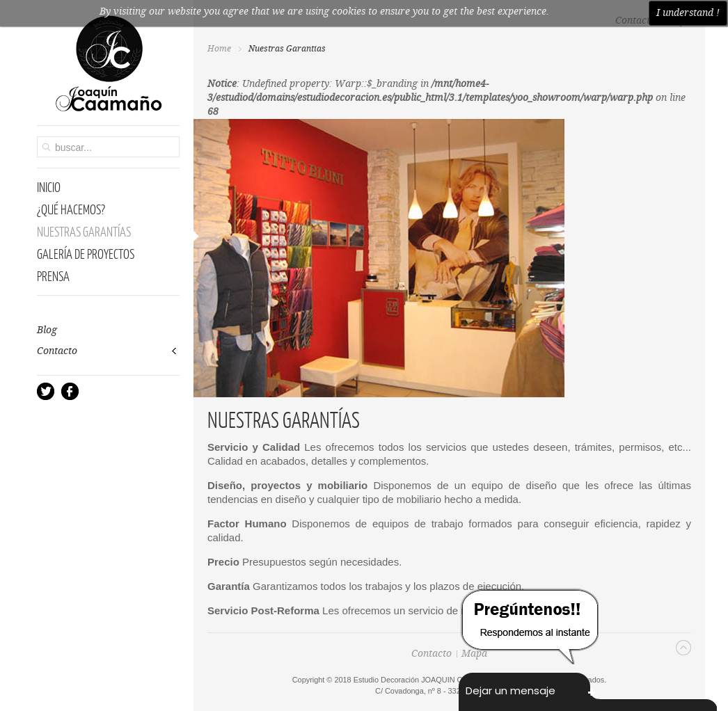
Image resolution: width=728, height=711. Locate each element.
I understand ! (688, 13)
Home (219, 49)
